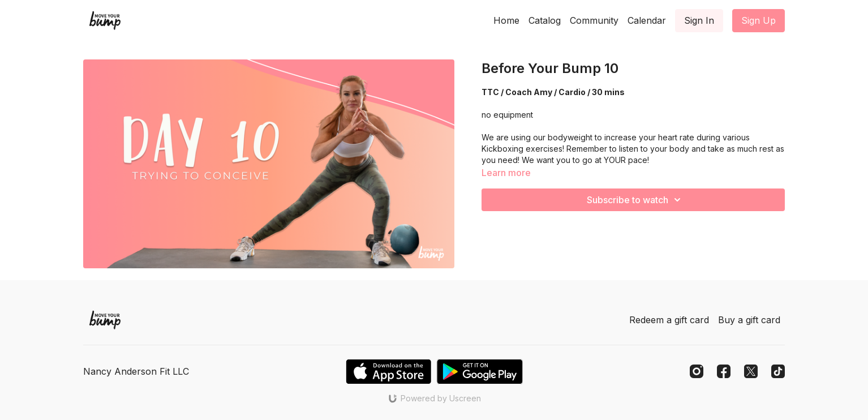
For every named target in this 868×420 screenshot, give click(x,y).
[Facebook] (724, 371)
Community (594, 20)
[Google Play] (480, 372)
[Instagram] (697, 371)
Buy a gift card (749, 320)
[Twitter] (751, 371)
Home (506, 20)
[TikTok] (778, 371)
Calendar (647, 20)
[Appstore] (388, 372)
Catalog (545, 20)
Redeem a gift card (669, 320)
